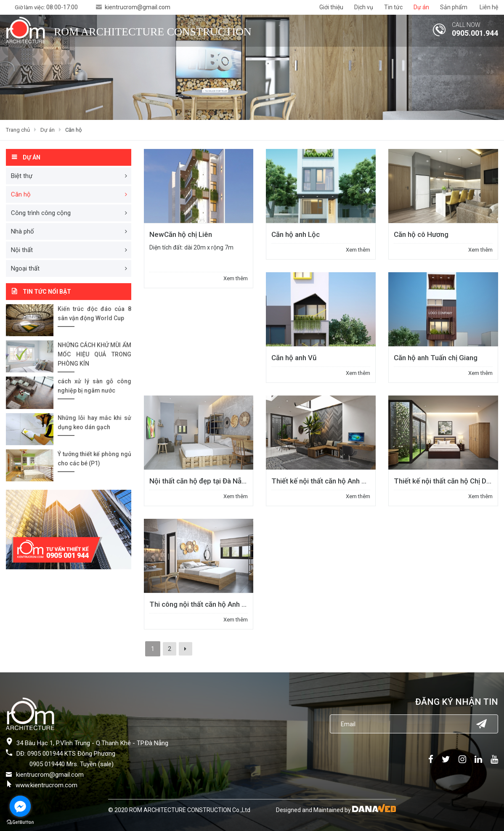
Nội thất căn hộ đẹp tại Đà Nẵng (199, 481)
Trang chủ (18, 130)
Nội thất (22, 250)
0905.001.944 (475, 33)
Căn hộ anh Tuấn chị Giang (436, 358)
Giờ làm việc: (46, 7)
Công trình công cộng (41, 213)
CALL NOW (466, 25)
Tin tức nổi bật (47, 292)
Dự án (48, 130)
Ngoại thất (25, 268)
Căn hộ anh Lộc (296, 234)
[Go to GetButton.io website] (20, 822)
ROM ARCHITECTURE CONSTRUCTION (153, 32)
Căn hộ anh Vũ (294, 358)
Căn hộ (73, 130)
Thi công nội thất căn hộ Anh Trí (200, 604)
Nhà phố (23, 231)
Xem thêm (236, 278)
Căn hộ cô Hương (421, 234)
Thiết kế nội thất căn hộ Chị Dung (446, 481)
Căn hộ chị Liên (181, 234)
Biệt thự (22, 176)
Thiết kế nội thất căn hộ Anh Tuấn (324, 481)
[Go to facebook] (20, 806)
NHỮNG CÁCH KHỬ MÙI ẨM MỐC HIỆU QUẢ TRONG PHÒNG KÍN (94, 354)
